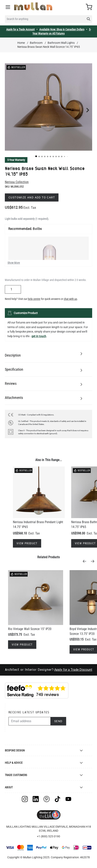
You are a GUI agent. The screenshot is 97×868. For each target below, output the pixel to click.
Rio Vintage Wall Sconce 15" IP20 (30, 629)
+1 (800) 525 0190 (48, 836)
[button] (36, 156)
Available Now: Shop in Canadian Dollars (62, 29)
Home (21, 43)
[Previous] (86, 561)
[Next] (94, 561)
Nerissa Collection (17, 182)
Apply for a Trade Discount (73, 670)
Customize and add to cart (32, 197)
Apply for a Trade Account (20, 29)
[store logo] (33, 6)
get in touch (39, 336)
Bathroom (36, 43)
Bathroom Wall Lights (61, 43)
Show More (14, 263)
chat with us (70, 299)
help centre (34, 299)
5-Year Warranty (16, 160)
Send (58, 721)
